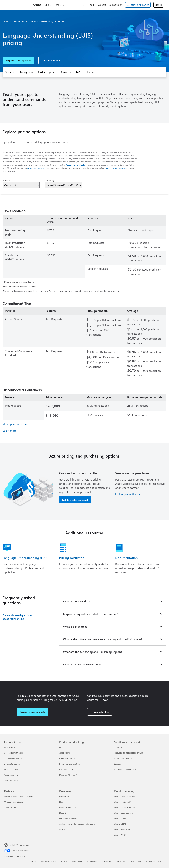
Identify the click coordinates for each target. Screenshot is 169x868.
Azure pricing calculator (77, 165)
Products (58, 5)
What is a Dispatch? (75, 627)
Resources (66, 72)
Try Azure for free (51, 60)
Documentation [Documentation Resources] (66, 796)
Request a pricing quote (18, 60)
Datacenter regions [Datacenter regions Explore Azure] (12, 764)
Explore (45, 5)
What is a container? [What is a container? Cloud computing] (123, 829)
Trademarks (92, 861)
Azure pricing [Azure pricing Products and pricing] (65, 753)
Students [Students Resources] (63, 813)
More (88, 72)
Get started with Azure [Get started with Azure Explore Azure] (14, 753)
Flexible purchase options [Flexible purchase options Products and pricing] (70, 764)
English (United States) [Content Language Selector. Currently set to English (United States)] (19, 845)
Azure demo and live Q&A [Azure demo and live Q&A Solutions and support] (125, 769)
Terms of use (77, 861)
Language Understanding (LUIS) (26, 558)
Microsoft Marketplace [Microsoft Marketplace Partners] (14, 802)
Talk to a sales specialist (75, 500)
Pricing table (26, 72)
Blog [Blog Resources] (61, 802)
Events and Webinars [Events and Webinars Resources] (68, 818)
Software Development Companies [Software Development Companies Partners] (19, 796)
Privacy (64, 861)
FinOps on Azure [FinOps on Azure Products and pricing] (66, 769)
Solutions (74, 5)
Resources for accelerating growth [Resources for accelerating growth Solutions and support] (128, 753)
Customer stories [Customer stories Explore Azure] (11, 780)
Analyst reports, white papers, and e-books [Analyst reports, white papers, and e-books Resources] (77, 824)
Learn (92, 5)
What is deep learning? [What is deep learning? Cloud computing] (124, 813)
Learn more (10, 431)
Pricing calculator (71, 558)
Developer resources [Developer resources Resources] (68, 807)
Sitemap (33, 861)
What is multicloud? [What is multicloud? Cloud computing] (122, 802)
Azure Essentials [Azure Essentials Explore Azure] (11, 775)
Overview (10, 72)
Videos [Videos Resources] (62, 829)
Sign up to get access (15, 424)
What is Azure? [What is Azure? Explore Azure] (10, 747)
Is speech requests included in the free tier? (91, 614)
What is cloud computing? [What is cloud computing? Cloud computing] (125, 796)
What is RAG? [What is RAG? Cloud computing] (120, 835)
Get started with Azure (138, 5)
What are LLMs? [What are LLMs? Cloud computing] (121, 824)
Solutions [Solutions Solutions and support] (118, 747)
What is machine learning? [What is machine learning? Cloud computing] (125, 807)
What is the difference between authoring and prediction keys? (103, 639)
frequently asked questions (117, 168)
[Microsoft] (15, 5)
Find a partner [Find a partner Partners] (10, 807)
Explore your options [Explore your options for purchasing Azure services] (126, 494)
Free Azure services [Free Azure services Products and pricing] (67, 758)
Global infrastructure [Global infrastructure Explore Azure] (13, 758)
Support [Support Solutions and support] (117, 764)
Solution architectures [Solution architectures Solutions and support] (123, 758)
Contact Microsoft (49, 861)
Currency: (50, 180)
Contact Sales (116, 5)
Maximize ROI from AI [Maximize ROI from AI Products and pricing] (68, 775)
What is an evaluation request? (82, 664)
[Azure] (34, 5)
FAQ (78, 72)
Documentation (126, 558)
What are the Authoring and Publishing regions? (93, 652)
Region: (6, 180)
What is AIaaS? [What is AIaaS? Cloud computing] (120, 818)
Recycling (121, 861)
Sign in (158, 5)
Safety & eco (107, 861)
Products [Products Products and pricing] (63, 747)
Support (102, 5)
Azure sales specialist (37, 168)
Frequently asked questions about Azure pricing (17, 617)
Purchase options (47, 72)
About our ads (135, 861)
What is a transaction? (77, 601)
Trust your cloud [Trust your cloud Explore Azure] (11, 769)
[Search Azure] (83, 4)
